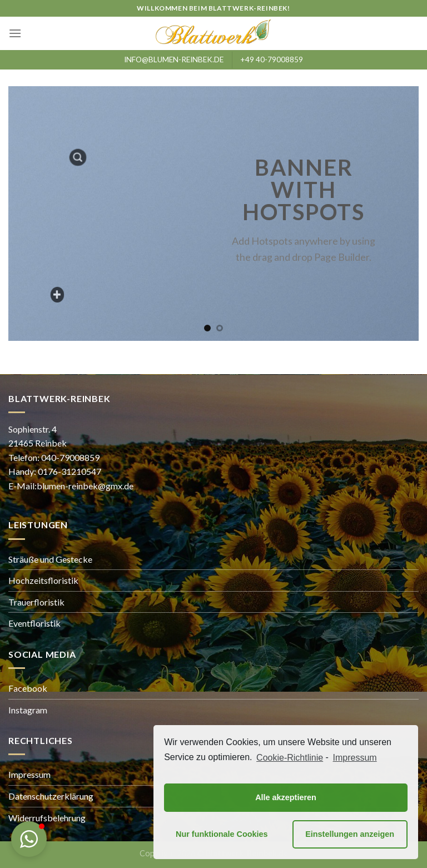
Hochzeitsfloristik (43, 580)
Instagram (28, 710)
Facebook (28, 688)
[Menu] (15, 33)
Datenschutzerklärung (51, 796)
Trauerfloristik (36, 602)
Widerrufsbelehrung (47, 818)
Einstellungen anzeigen (350, 834)
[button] (29, 839)
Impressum (29, 774)
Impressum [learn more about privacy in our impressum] (355, 758)
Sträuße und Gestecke (50, 559)
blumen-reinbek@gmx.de (85, 486)
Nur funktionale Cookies (222, 834)
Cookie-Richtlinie (290, 758)
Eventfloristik (34, 623)
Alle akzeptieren (286, 797)
